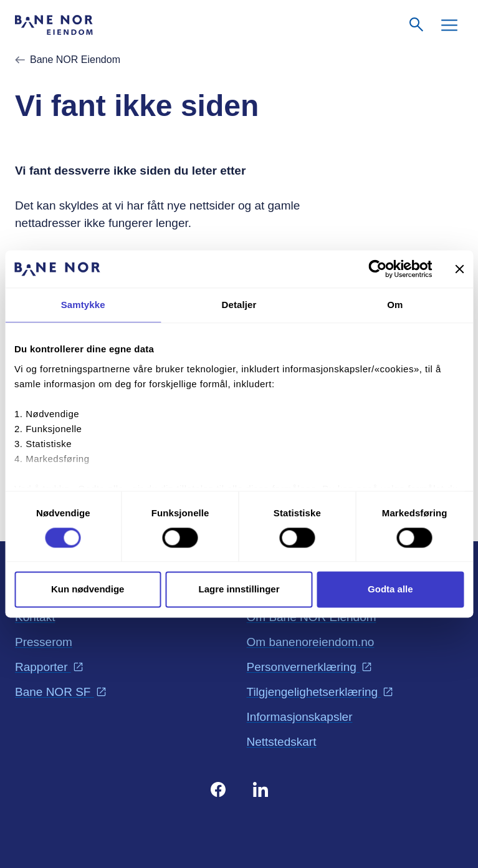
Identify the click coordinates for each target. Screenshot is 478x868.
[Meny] (449, 25)
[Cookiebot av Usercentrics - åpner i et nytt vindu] (377, 269)
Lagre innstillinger (239, 590)
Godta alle (390, 590)
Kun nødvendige (88, 590)
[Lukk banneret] (459, 269)
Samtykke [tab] (83, 305)
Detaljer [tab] (239, 305)
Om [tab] (395, 305)
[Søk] (417, 25)
